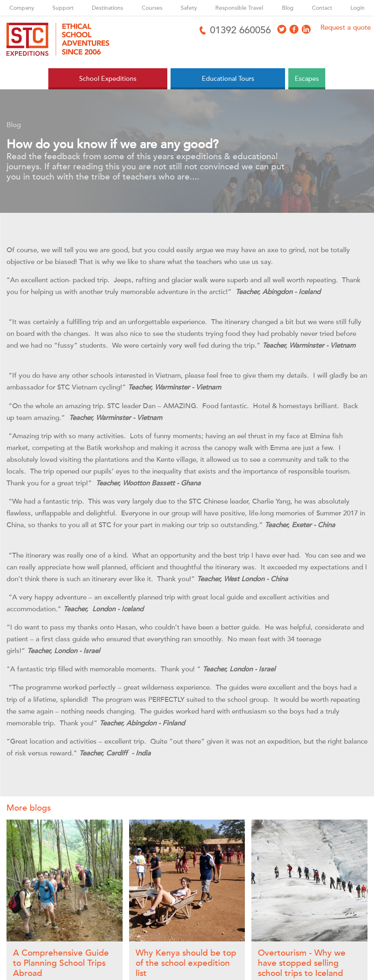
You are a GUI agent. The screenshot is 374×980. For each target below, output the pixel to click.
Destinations (107, 8)
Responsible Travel (239, 8)
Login (358, 8)
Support (63, 8)
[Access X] (282, 29)
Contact (322, 8)
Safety (189, 8)
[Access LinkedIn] (306, 29)
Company (22, 8)
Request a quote (346, 27)
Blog (288, 8)
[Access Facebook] (294, 29)
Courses (152, 8)
